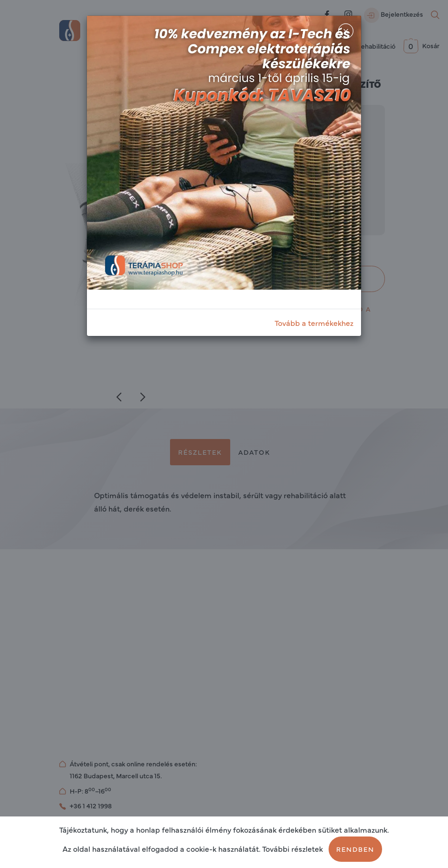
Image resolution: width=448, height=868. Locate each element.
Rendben (355, 849)
